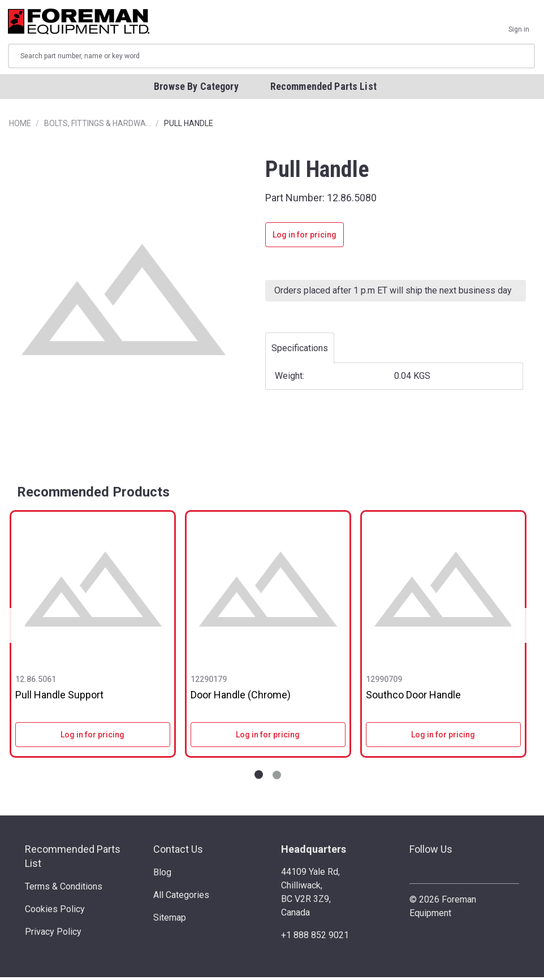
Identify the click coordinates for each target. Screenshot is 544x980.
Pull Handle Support (59, 698)
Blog (162, 875)
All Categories (181, 897)
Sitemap (170, 920)
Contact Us (178, 851)
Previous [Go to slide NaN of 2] (14, 628)
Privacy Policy (53, 934)
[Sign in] (519, 23)
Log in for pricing (305, 238)
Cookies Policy (55, 911)
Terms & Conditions (64, 889)
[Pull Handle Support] (93, 592)
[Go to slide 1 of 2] (259, 777)
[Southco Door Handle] (443, 592)
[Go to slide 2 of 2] (277, 777)
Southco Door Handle (413, 698)
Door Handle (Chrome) (241, 698)
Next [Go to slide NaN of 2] (523, 628)
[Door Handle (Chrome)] (268, 592)
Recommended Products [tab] (93, 495)
